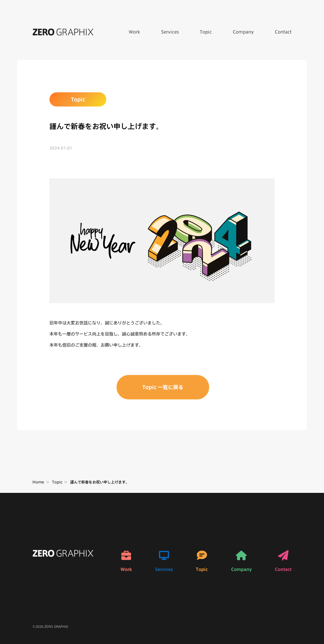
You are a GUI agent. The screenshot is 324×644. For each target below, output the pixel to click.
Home (38, 482)
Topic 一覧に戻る (163, 387)
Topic (206, 32)
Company (243, 32)
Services (170, 32)
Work (134, 32)
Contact (283, 32)
